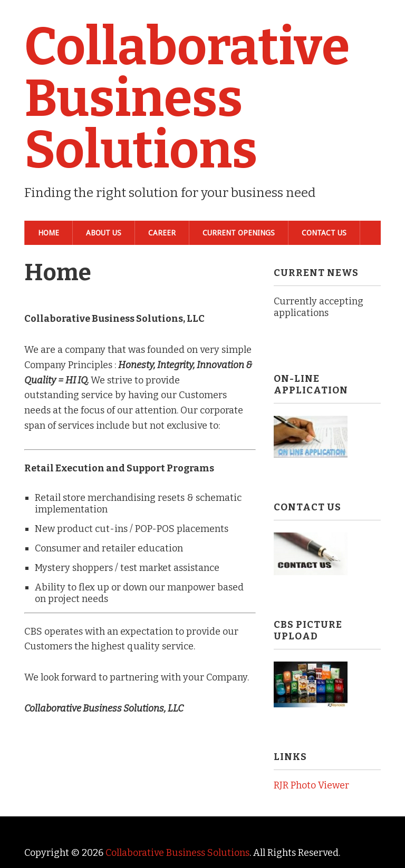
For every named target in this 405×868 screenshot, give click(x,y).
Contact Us (324, 233)
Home (49, 233)
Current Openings (239, 233)
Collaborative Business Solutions (187, 98)
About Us (104, 233)
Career (162, 233)
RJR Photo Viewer (311, 785)
